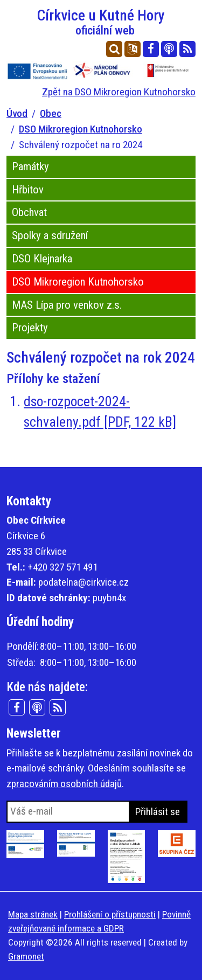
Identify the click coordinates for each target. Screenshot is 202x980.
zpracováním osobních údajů (64, 784)
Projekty (30, 328)
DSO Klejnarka (42, 259)
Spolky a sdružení (50, 235)
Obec (51, 113)
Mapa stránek (33, 914)
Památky (30, 166)
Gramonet (26, 956)
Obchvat (29, 212)
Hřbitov (28, 190)
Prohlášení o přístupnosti (110, 914)
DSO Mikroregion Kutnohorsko (81, 129)
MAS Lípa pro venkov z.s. (67, 305)
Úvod (17, 113)
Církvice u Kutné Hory (105, 22)
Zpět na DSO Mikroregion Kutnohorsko (119, 92)
